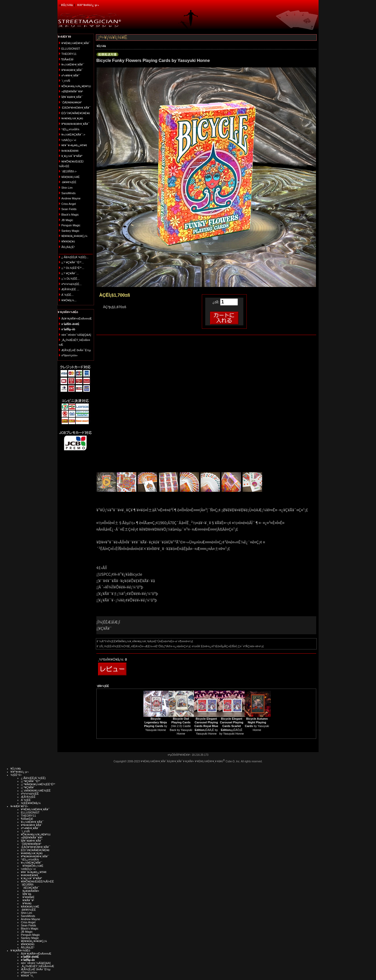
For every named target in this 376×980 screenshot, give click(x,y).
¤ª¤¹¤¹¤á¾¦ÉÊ (30, 794)
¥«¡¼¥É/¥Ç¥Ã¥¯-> (73, 135)
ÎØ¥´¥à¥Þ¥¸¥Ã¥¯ (72, 97)
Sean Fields (69, 209)
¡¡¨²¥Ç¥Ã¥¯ (28, 787)
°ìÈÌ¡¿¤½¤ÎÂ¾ (70, 129)
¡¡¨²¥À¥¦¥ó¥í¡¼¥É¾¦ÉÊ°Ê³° (38, 784)
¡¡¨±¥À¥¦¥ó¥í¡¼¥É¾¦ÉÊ (36, 791)
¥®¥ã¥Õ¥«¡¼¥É (32, 866)
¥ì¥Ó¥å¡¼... (69, 300)
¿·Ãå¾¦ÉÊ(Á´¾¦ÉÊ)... (75, 257)
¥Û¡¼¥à (67, 5)
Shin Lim (67, 188)
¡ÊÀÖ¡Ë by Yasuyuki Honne (232, 726)
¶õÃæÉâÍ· (68, 59)
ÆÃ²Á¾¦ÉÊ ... (70, 289)
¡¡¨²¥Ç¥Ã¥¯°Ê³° (31, 781)
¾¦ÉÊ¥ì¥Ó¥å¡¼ (31, 803)
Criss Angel (69, 204)
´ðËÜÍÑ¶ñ (27, 885)
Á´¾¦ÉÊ (26, 800)
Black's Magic (70, 215)
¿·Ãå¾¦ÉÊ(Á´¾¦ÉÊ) (33, 778)
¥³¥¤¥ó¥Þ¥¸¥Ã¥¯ (72, 70)
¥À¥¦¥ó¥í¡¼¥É (70, 177)
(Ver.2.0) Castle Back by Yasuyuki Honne (181, 726)
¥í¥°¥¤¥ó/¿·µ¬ (88, 5)
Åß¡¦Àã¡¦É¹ (68, 247)
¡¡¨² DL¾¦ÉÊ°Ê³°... (73, 268)
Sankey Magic (70, 231)
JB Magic (67, 220)
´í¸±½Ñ (66, 81)
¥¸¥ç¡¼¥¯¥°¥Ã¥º (72, 156)
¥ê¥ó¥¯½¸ (27, 976)
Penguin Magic (71, 225)
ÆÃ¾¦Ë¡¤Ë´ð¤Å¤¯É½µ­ (76, 350)
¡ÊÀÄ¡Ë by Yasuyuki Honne (206, 726)
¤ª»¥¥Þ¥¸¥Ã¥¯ (71, 76)
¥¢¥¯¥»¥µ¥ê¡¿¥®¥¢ (74, 145)
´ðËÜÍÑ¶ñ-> (69, 171)
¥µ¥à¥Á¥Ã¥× (30, 891)
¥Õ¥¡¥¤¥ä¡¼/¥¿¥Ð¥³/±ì (76, 86)
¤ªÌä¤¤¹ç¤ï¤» (69, 355)
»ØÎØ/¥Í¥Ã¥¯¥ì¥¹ (72, 91)
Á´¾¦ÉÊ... (67, 295)
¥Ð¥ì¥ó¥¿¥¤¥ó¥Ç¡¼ (74, 236)
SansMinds (68, 193)
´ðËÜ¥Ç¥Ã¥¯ (30, 888)
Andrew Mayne (71, 198)
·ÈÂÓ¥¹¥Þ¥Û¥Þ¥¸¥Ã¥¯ (76, 108)
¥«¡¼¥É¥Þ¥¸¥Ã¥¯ (73, 65)
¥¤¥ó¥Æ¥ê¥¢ (70, 151)
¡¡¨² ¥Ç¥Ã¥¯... (70, 273)
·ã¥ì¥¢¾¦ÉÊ (69, 182)
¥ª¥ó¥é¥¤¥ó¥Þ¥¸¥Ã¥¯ (75, 124)
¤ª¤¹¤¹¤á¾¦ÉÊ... (72, 284)
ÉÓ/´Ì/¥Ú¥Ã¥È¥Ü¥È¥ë (76, 113)
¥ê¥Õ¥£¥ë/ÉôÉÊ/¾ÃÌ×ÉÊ (37, 881)
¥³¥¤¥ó (26, 903)
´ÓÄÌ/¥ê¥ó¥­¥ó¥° (72, 102)
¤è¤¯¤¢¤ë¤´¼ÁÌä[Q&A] (76, 335)
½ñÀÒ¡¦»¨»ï (69, 140)
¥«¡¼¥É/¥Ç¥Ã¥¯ (31, 863)
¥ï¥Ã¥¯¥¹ (28, 900)
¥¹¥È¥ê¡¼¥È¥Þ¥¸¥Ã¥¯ (76, 43)
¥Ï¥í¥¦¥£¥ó (68, 241)
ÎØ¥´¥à (26, 894)
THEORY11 (69, 54)
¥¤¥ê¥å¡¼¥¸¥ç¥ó (72, 118)
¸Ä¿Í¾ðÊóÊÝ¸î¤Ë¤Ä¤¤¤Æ (37, 966)
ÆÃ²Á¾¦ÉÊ (28, 797)
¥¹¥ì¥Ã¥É (28, 897)
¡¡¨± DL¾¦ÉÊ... (70, 279)
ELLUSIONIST (71, 49)
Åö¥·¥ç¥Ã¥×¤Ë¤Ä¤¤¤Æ (77, 319)
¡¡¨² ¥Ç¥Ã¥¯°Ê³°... (73, 262)
